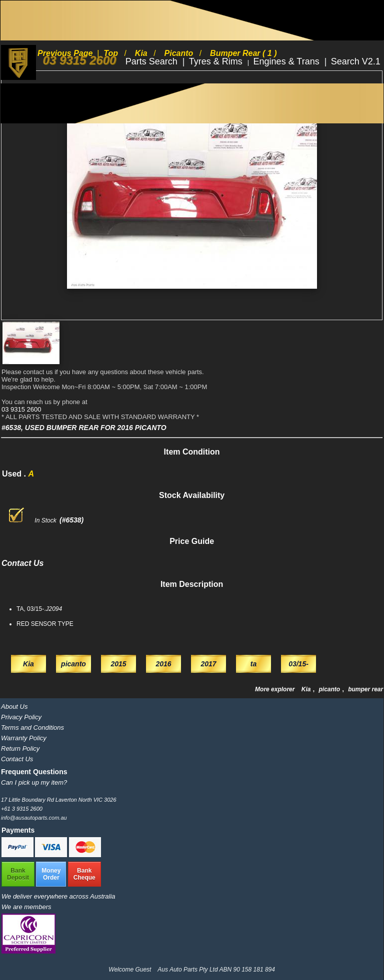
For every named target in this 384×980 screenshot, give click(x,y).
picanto (330, 689)
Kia (307, 689)
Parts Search (153, 61)
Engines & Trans (288, 61)
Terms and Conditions (32, 728)
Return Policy (20, 748)
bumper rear (365, 689)
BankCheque (84, 874)
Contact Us (17, 759)
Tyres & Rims (217, 61)
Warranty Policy (24, 738)
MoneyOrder (51, 874)
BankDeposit (18, 874)
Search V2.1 (356, 61)
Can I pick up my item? (34, 782)
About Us (14, 707)
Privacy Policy (21, 717)
